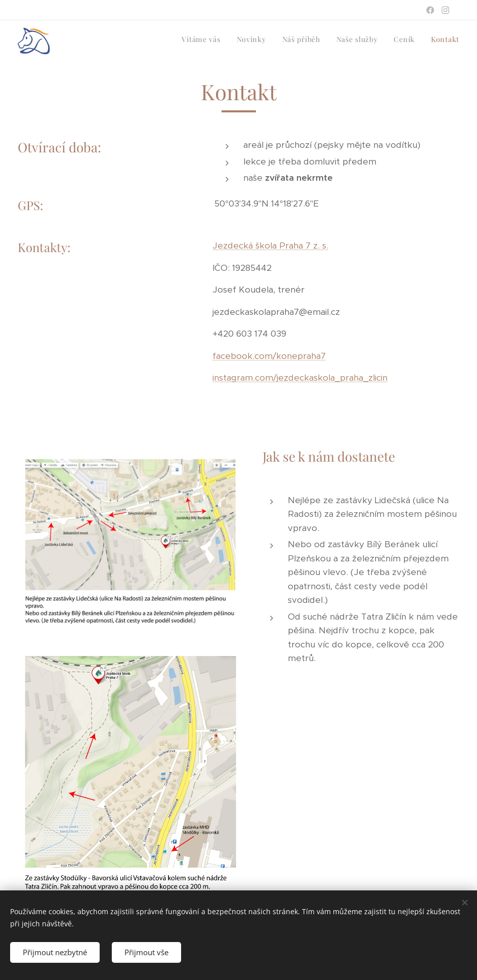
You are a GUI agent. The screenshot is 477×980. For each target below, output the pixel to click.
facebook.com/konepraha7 (269, 355)
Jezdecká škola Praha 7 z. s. (270, 246)
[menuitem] (381, 41)
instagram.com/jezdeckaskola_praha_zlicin (300, 378)
